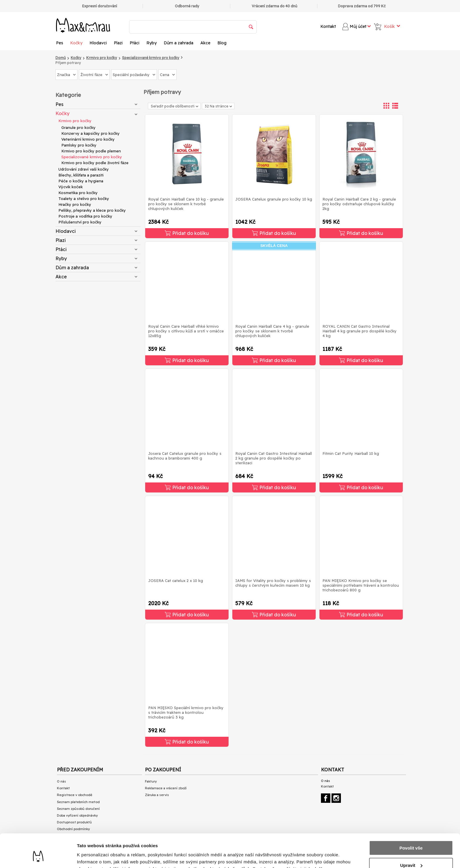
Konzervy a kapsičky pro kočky (91, 133)
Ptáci (135, 43)
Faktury (151, 781)
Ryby (152, 43)
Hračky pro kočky (75, 204)
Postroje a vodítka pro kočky (85, 216)
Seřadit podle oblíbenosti (175, 106)
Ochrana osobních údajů (76, 836)
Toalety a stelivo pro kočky (84, 199)
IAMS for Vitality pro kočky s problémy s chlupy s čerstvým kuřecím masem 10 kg (273, 583)
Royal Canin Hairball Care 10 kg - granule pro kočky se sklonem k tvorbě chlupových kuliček (186, 204)
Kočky (76, 43)
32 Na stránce (218, 106)
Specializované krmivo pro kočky (92, 157)
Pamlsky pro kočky (79, 145)
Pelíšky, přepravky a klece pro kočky (92, 210)
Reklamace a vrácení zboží (166, 788)
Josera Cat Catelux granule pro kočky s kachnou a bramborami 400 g (185, 456)
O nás (61, 781)
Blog (222, 43)
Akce (205, 43)
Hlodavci (98, 43)
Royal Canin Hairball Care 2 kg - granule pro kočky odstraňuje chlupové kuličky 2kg (359, 204)
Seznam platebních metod (78, 802)
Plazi (118, 43)
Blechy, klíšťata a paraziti (81, 175)
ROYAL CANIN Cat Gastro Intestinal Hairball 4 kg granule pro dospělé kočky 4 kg (360, 331)
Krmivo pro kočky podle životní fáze (95, 163)
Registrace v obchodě (75, 795)
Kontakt (328, 26)
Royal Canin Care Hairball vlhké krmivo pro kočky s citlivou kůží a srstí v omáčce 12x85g (186, 331)
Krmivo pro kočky (75, 121)
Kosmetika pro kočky (78, 193)
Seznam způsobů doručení (78, 809)
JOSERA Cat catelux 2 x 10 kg (176, 581)
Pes (60, 43)
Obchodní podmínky (73, 829)
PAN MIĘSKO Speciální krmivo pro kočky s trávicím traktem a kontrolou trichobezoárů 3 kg (186, 712)
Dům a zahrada (179, 43)
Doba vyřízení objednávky (77, 815)
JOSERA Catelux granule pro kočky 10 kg (274, 199)
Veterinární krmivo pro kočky (88, 139)
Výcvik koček (71, 187)
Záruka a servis (157, 795)
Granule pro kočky (78, 127)
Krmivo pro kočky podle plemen (91, 151)
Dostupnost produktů (74, 822)
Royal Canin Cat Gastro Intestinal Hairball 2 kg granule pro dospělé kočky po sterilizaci (274, 458)
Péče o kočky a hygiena (81, 181)
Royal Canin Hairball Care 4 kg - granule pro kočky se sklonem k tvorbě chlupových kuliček (272, 331)
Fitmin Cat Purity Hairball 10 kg (351, 453)
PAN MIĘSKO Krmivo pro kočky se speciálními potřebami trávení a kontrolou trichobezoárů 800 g (361, 585)
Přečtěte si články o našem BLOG (83, 843)
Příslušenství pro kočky (80, 222)
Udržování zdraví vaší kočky (84, 169)
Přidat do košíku (187, 233)
